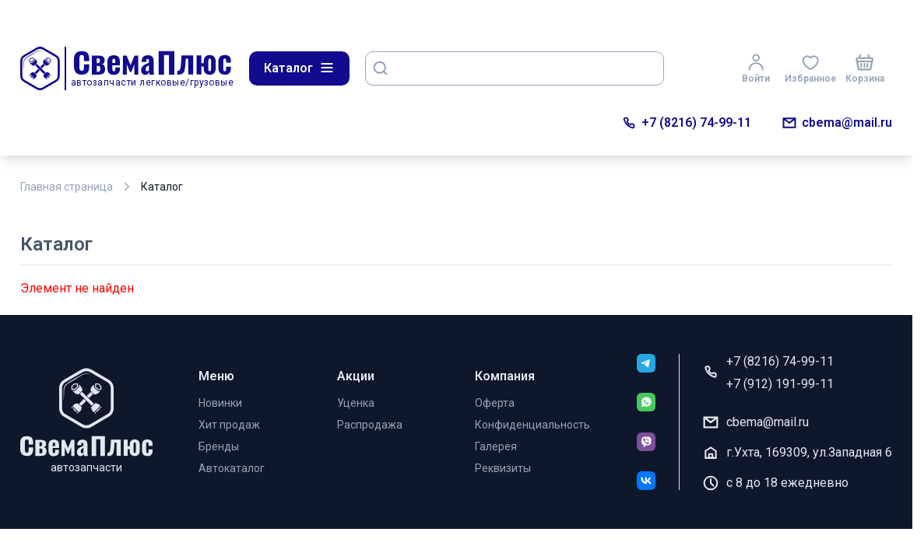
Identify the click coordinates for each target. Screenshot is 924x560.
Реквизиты (503, 468)
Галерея (496, 446)
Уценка (356, 403)
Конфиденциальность (532, 425)
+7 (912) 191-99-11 (780, 384)
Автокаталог (232, 468)
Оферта (495, 403)
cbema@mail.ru (837, 123)
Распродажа (370, 425)
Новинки (220, 403)
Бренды (219, 446)
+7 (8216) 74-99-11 (686, 123)
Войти (756, 68)
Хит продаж (229, 425)
